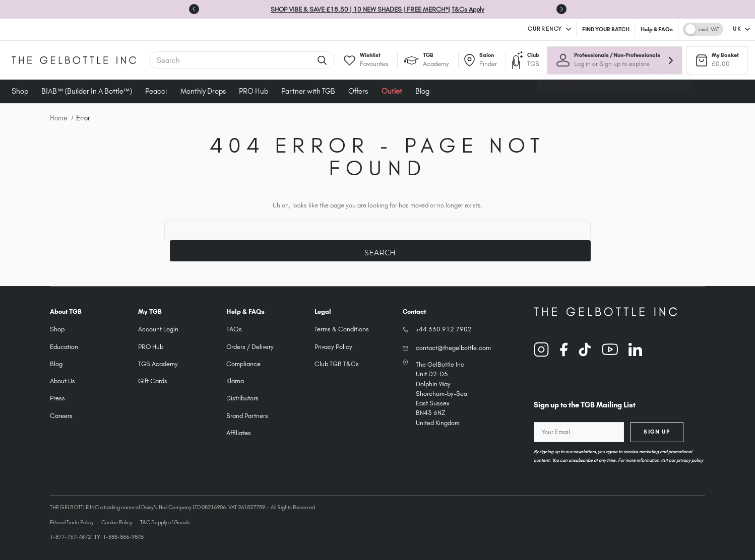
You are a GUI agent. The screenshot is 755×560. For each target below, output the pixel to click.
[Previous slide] (194, 9)
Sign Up (657, 432)
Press (57, 398)
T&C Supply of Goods (165, 522)
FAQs (234, 329)
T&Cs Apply (468, 9)
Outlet (392, 91)
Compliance (243, 364)
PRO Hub (254, 91)
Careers (61, 416)
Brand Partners (247, 416)
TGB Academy (158, 364)
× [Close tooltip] (684, 85)
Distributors (242, 398)
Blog (422, 91)
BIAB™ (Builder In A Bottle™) (87, 91)
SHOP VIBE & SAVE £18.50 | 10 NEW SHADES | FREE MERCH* (359, 9)
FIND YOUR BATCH (606, 29)
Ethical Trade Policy (72, 522)
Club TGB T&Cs (337, 364)
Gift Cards (153, 381)
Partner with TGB (308, 91)
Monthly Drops (203, 91)
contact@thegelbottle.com (453, 348)
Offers (358, 91)
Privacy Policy (333, 347)
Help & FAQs (657, 29)
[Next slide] (561, 9)
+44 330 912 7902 (444, 329)
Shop (20, 91)
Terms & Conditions (342, 329)
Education (64, 347)
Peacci (156, 91)
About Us (62, 381)
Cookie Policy (117, 522)
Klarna (235, 381)
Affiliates (239, 433)
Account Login (158, 329)
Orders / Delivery (250, 347)
